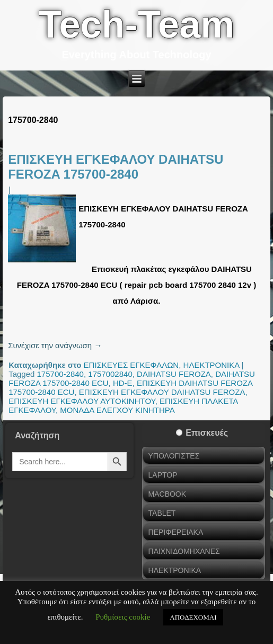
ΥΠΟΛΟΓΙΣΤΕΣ (174, 456)
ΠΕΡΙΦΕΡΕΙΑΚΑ (176, 532)
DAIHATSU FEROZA (174, 374)
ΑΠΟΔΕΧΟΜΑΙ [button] (193, 617)
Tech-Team (136, 24)
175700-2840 (60, 374)
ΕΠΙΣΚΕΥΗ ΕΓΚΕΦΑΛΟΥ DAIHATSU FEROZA (162, 392)
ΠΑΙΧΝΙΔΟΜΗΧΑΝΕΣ (184, 551)
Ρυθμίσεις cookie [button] (123, 617)
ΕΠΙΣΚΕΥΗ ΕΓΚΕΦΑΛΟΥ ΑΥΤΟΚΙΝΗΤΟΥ (82, 401)
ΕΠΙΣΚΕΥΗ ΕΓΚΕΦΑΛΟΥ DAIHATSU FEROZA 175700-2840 (116, 167)
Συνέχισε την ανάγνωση (55, 345)
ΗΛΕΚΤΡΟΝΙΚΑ (212, 365)
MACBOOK (168, 494)
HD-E (123, 383)
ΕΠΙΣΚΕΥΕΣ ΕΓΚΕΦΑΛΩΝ (131, 365)
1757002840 (110, 374)
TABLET (162, 513)
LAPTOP (163, 475)
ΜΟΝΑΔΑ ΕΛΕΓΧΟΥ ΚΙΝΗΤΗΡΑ (117, 410)
